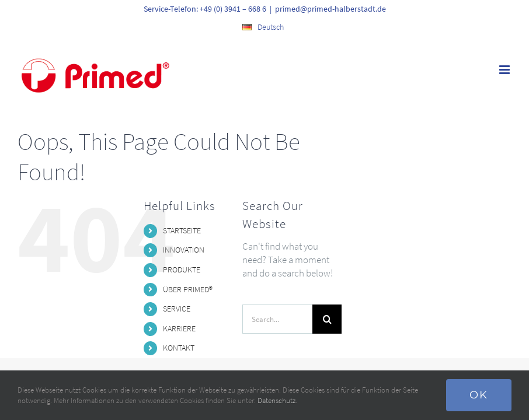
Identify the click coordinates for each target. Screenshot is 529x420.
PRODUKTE (182, 269)
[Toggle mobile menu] (505, 70)
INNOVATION (184, 250)
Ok (479, 395)
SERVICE (177, 309)
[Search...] (277, 319)
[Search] (327, 319)
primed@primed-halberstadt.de (330, 9)
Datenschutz (276, 400)
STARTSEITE (182, 230)
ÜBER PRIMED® (188, 289)
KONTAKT (179, 348)
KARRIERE (179, 328)
